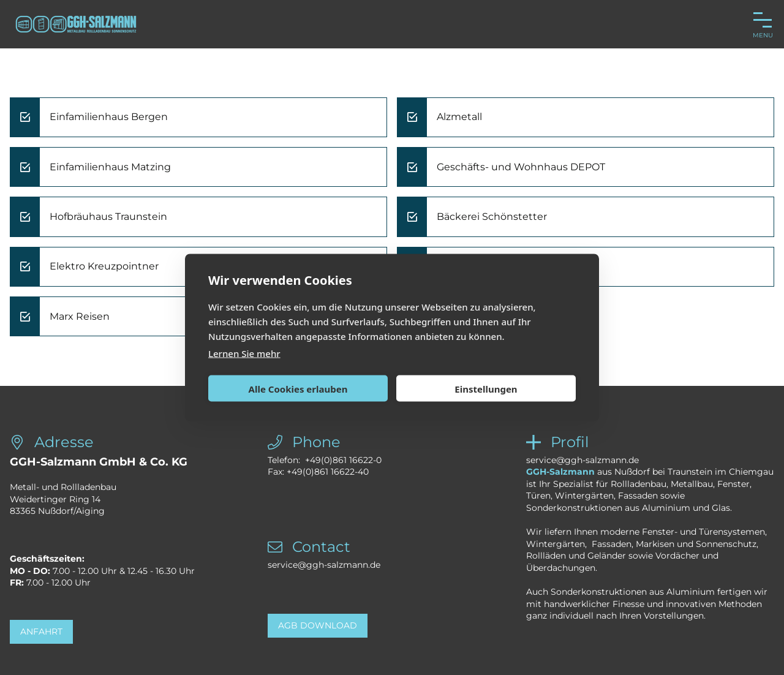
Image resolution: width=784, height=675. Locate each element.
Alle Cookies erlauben (298, 388)
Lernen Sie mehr (244, 353)
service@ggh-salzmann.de (324, 565)
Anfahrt (41, 632)
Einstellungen (486, 388)
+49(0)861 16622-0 (343, 460)
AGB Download (318, 625)
